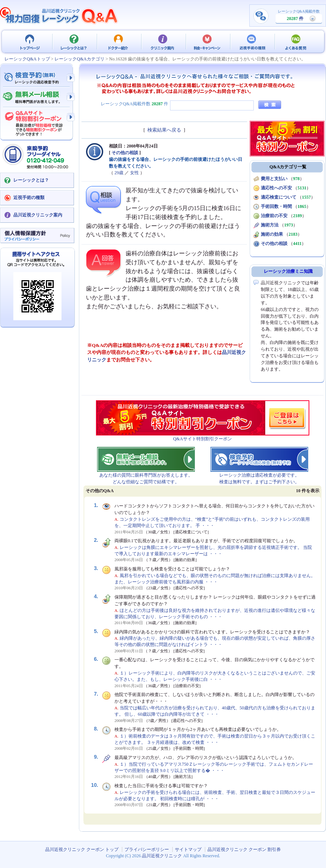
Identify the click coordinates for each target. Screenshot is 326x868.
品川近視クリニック (162, 856)
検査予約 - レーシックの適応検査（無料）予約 (37, 78)
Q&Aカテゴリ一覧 (288, 167)
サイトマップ (188, 849)
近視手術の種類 (252, 42)
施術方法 (270, 225)
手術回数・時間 (276, 206)
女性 (134, 173)
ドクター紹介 (119, 42)
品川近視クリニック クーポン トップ (30, 42)
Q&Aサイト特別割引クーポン (202, 439)
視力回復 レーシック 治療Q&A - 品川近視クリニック (59, 16)
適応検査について (279, 197)
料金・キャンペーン (207, 42)
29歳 (119, 173)
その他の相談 (125, 153)
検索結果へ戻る (164, 130)
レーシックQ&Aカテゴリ (79, 59)
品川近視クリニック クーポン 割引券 (244, 849)
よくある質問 (296, 42)
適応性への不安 (276, 188)
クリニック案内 (163, 42)
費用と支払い (274, 179)
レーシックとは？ (74, 42)
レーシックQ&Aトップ (27, 59)
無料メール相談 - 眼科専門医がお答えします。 (37, 97)
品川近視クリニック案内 (38, 215)
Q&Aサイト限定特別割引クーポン (37, 121)
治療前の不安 (274, 216)
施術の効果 (272, 234)
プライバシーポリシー (147, 849)
